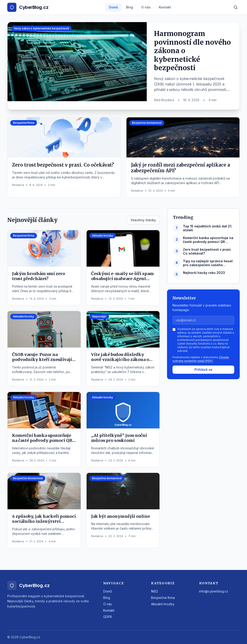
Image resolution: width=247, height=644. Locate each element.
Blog (130, 7)
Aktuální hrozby (163, 604)
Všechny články (143, 220)
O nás (146, 7)
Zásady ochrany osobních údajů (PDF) (201, 359)
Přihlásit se (203, 370)
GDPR (108, 617)
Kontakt (165, 7)
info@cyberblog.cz (214, 591)
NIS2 (154, 591)
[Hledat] (236, 7)
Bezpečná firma (163, 598)
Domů (113, 7)
